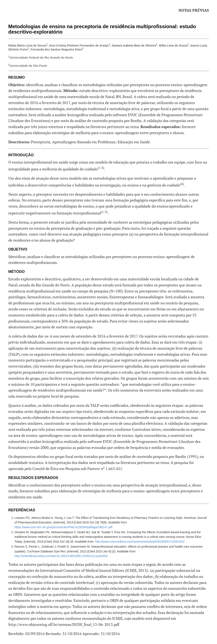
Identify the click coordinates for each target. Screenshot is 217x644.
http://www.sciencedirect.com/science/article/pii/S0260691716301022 (140, 542)
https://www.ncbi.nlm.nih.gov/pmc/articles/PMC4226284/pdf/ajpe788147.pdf (64, 527)
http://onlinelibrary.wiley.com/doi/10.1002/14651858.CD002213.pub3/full (61, 556)
